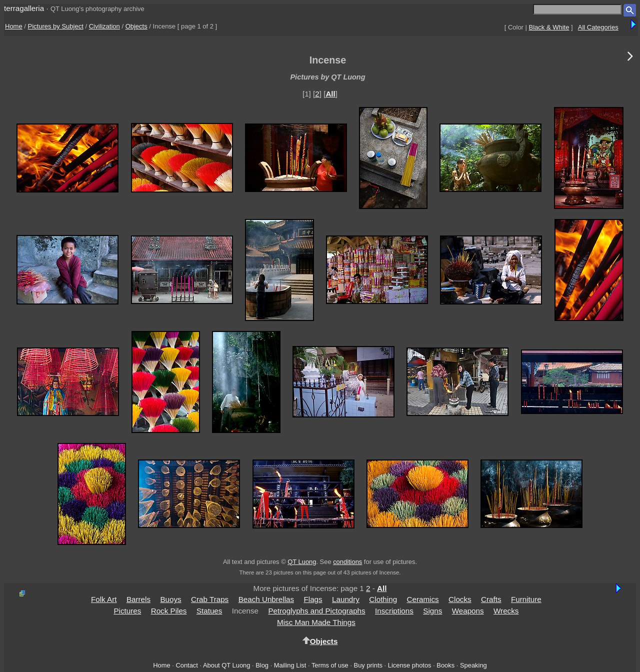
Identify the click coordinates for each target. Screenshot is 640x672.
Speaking (473, 665)
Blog (262, 665)
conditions (347, 562)
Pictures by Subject (56, 26)
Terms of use (330, 665)
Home (14, 26)
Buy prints (368, 665)
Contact (186, 665)
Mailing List (290, 665)
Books (445, 665)
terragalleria (24, 8)
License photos (410, 665)
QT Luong (302, 562)
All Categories (598, 27)
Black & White (549, 27)
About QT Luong (226, 665)
